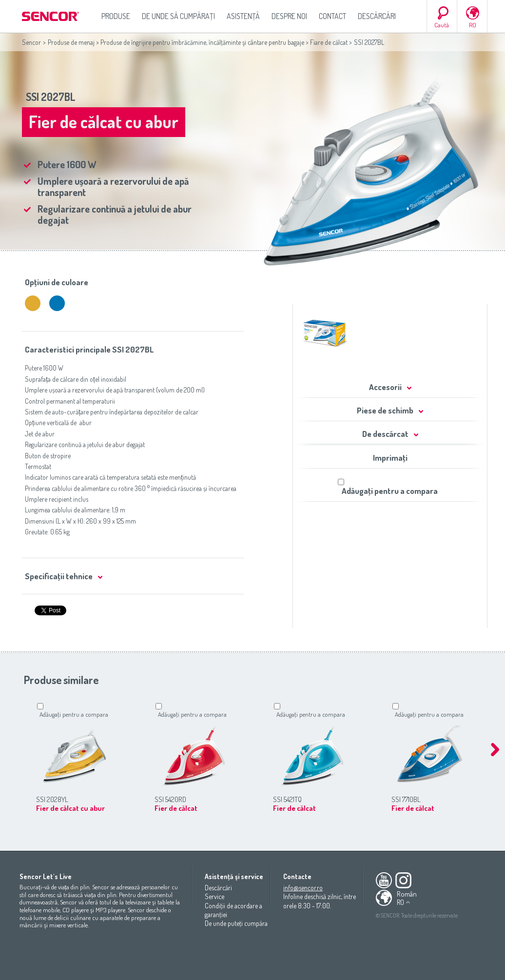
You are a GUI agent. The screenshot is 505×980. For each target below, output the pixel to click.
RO (473, 25)
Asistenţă (243, 16)
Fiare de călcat (329, 42)
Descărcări (377, 16)
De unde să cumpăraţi (178, 16)
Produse (116, 16)
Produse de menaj (71, 42)
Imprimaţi (390, 458)
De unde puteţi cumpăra (236, 923)
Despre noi (289, 16)
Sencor (31, 42)
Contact (332, 16)
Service (214, 896)
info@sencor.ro (303, 888)
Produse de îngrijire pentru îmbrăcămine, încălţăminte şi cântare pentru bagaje (202, 42)
